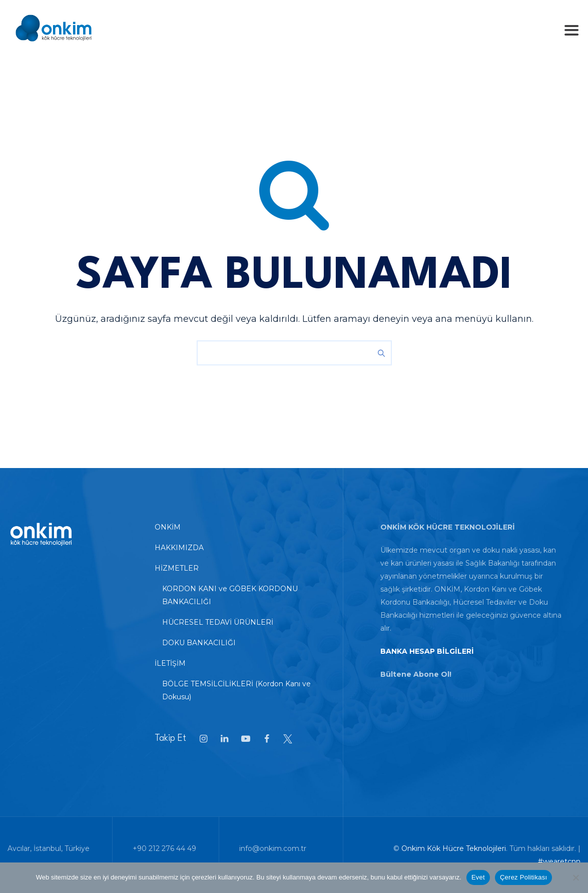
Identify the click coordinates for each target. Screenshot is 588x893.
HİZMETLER (177, 568)
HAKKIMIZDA (179, 548)
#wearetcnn (559, 861)
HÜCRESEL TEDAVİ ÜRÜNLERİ (218, 622)
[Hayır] (575, 877)
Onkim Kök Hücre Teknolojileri (454, 848)
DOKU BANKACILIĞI (199, 643)
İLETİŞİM (170, 663)
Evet (478, 877)
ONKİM (168, 527)
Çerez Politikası (523, 877)
